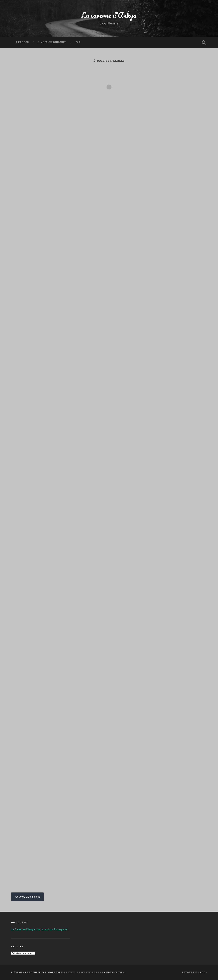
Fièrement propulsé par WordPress (37, 972)
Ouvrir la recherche (204, 42)
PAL (78, 42)
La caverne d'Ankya (109, 15)
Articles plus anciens (28, 897)
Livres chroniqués (52, 42)
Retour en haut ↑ (194, 972)
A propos (22, 42)
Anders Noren (114, 972)
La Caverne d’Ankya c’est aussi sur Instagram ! (40, 929)
